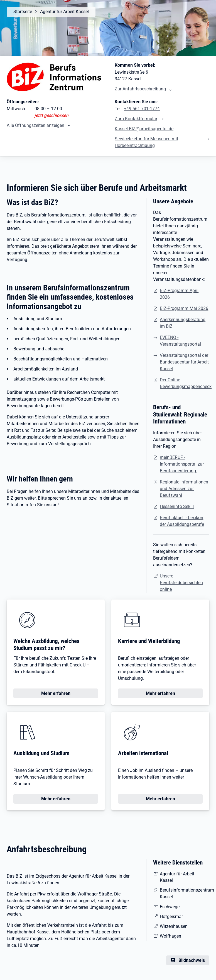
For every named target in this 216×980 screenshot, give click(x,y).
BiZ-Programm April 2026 (179, 294)
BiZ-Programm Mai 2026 (184, 308)
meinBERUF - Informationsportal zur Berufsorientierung (182, 464)
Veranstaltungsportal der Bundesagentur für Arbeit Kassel (184, 362)
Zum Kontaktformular (136, 119)
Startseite (23, 12)
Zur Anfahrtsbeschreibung (140, 89)
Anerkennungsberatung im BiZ (183, 323)
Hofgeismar (171, 917)
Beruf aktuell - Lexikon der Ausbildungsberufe (182, 521)
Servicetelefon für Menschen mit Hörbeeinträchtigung (146, 142)
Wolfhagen (170, 936)
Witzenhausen (174, 926)
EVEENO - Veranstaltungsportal (180, 341)
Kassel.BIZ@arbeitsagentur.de (144, 129)
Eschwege (170, 907)
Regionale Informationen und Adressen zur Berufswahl (184, 489)
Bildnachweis (192, 960)
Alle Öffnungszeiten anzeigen (35, 125)
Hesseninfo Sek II (177, 506)
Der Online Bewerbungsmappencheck (186, 383)
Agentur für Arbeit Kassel (64, 12)
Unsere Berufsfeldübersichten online (181, 583)
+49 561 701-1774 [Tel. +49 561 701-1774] (142, 109)
